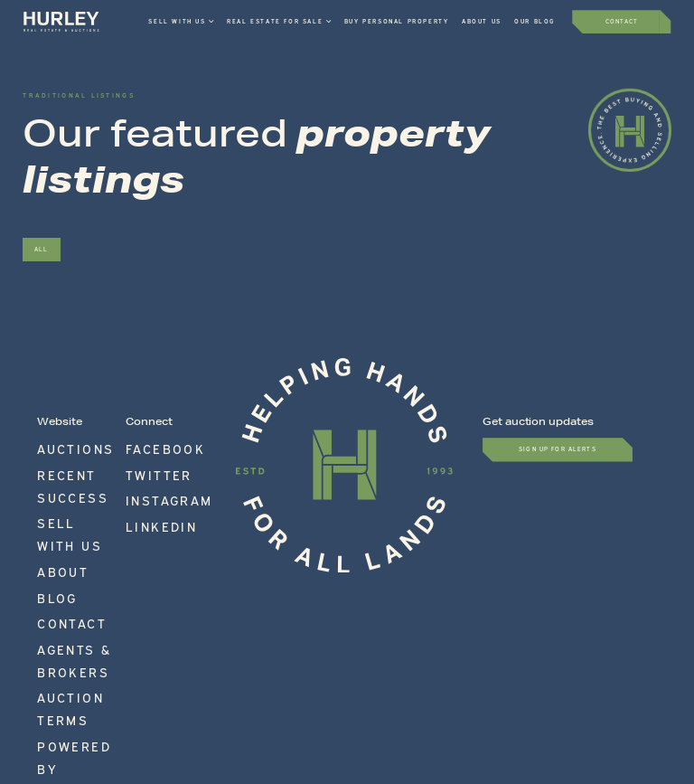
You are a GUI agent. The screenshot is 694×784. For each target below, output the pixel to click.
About (49, 485)
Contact (54, 513)
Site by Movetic (639, 684)
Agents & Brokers (73, 526)
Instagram (146, 470)
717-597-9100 (618, 634)
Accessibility (376, 684)
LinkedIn (143, 485)
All (41, 249)
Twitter (142, 457)
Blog (47, 498)
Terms (310, 684)
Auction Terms (66, 541)
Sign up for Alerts (558, 449)
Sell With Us (63, 470)
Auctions (55, 442)
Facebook (145, 442)
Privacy (445, 684)
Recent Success (69, 457)
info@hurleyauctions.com (587, 645)
